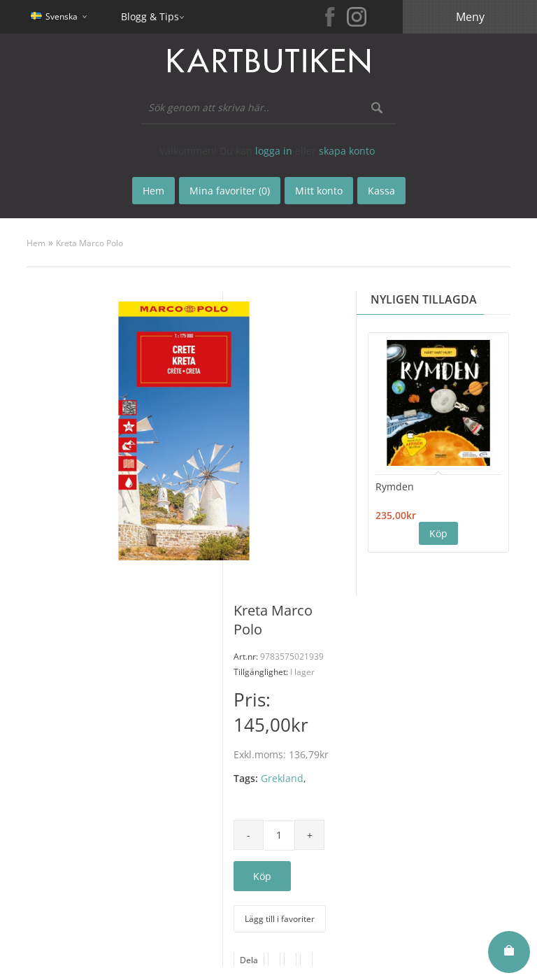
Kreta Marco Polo (89, 243)
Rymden (395, 487)
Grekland (282, 778)
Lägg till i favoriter (280, 919)
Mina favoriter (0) (230, 191)
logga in (274, 151)
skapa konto (347, 151)
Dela (249, 960)
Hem (36, 243)
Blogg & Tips (150, 16)
